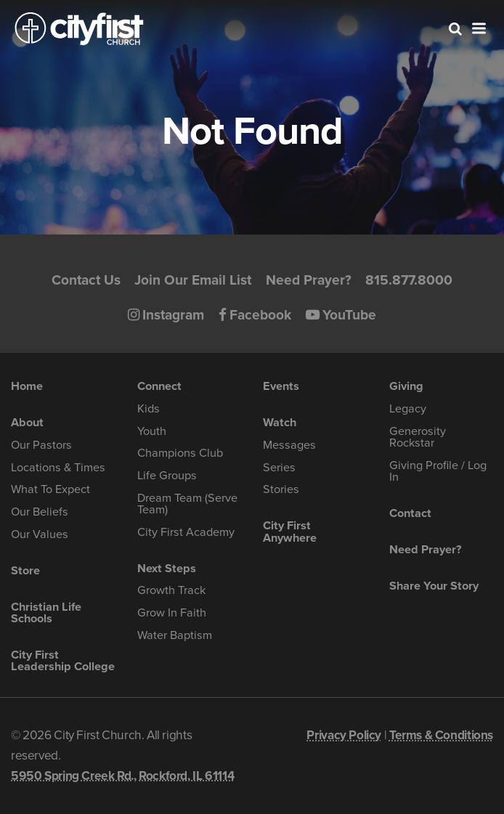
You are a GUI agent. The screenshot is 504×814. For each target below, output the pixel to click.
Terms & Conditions (441, 735)
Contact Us (86, 280)
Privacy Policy (344, 735)
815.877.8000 (409, 280)
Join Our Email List (193, 280)
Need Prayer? (309, 280)
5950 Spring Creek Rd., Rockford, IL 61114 (122, 776)
